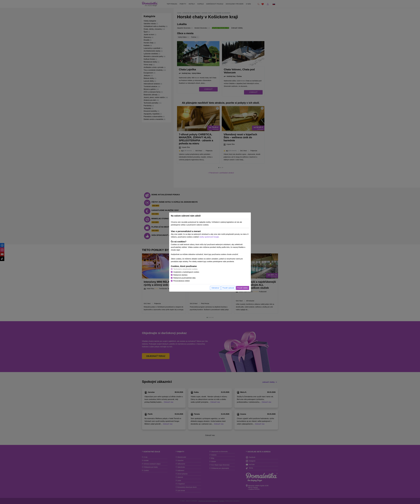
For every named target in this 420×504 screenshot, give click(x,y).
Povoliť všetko (243, 288)
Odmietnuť (215, 288)
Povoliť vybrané (228, 288)
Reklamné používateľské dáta (184, 278)
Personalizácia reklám (182, 281)
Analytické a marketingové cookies (186, 272)
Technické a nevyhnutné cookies (185, 269)
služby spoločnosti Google (209, 237)
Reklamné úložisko (180, 275)
